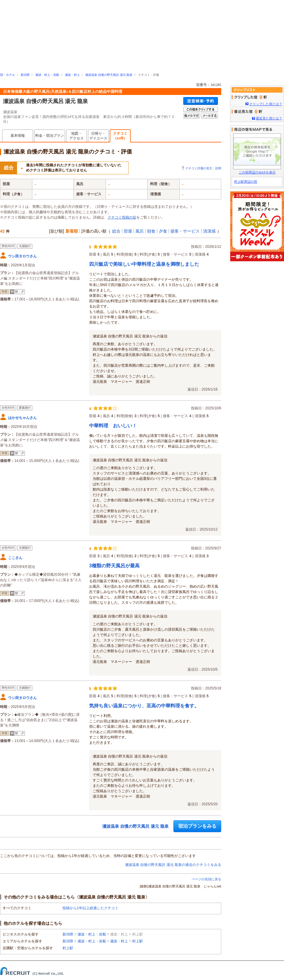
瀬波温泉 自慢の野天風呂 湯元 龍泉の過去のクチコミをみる (173, 865)
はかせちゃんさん (22, 418)
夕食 (163, 231)
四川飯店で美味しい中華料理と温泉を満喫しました (144, 264)
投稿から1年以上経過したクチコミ (90, 908)
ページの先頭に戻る (206, 879)
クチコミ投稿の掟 (122, 217)
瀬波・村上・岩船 (47, 75)
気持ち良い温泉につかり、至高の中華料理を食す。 (144, 706)
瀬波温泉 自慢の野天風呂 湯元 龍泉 (109, 75)
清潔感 (209, 231)
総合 (116, 231)
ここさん (15, 558)
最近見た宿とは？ (269, 118)
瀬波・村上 (72, 75)
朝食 (151, 231)
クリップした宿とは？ (266, 104)
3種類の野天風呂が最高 (114, 566)
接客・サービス (185, 231)
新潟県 (25, 75)
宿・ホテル (7, 75)
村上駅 (138, 941)
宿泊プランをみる (197, 826)
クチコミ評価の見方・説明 (203, 168)
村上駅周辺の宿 (246, 182)
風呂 (140, 231)
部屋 (128, 231)
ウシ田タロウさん (22, 256)
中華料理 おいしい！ (113, 426)
